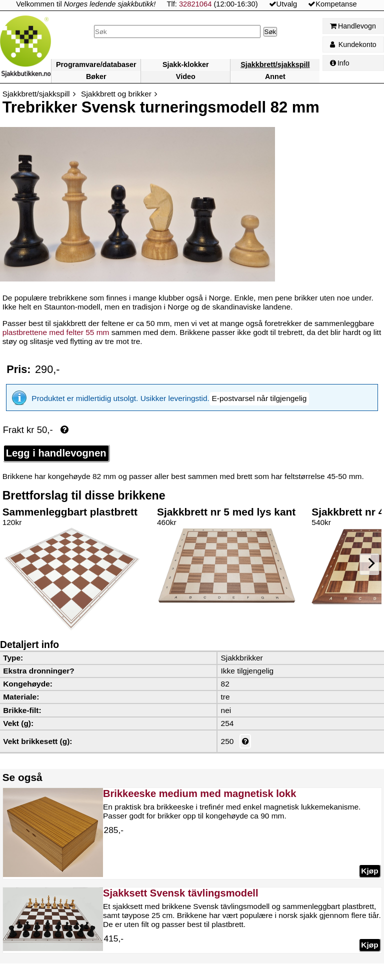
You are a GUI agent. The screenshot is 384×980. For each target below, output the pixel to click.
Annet (275, 76)
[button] (259, 399)
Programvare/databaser (96, 64)
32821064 (195, 4)
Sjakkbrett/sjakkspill (275, 64)
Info (340, 63)
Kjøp (369, 871)
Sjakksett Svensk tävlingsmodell (180, 893)
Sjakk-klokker (186, 64)
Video (186, 76)
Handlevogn (353, 26)
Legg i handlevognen (56, 453)
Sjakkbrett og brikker (116, 94)
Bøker (96, 76)
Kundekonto (353, 44)
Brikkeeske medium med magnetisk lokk (199, 793)
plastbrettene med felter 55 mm (56, 332)
